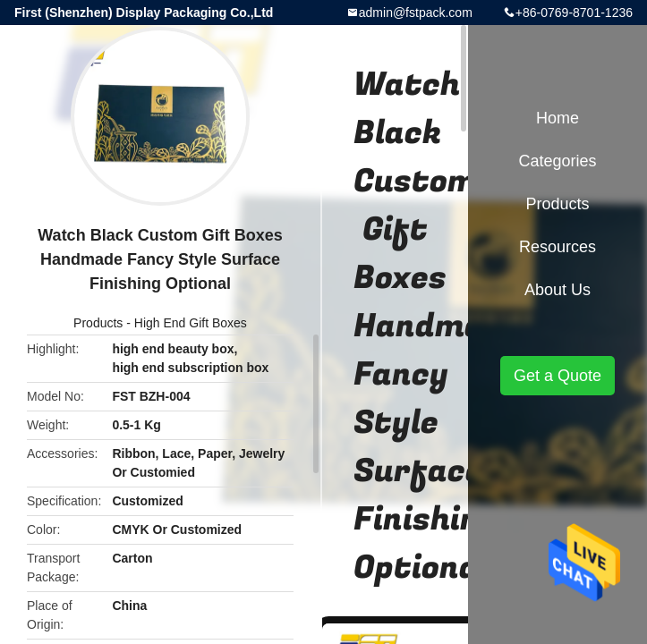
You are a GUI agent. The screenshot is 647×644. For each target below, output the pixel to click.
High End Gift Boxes (191, 323)
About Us (558, 290)
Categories (557, 161)
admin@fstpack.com (416, 13)
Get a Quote (558, 376)
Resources (558, 247)
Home (558, 118)
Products (98, 323)
